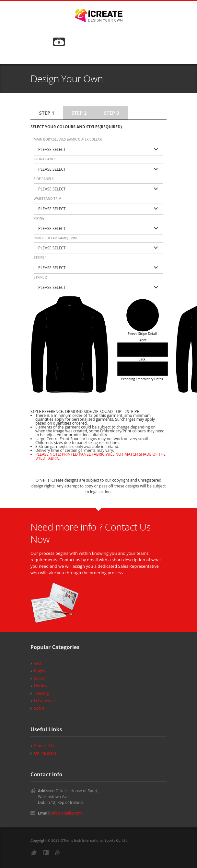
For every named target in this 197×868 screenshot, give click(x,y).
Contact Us (44, 746)
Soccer (40, 678)
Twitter (34, 853)
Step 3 (111, 113)
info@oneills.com (66, 813)
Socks (39, 708)
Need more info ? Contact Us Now (91, 533)
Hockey (41, 686)
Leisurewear (45, 701)
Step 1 (46, 113)
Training (41, 693)
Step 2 (79, 113)
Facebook (46, 852)
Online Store (45, 753)
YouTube (58, 853)
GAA (38, 663)
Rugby (40, 671)
